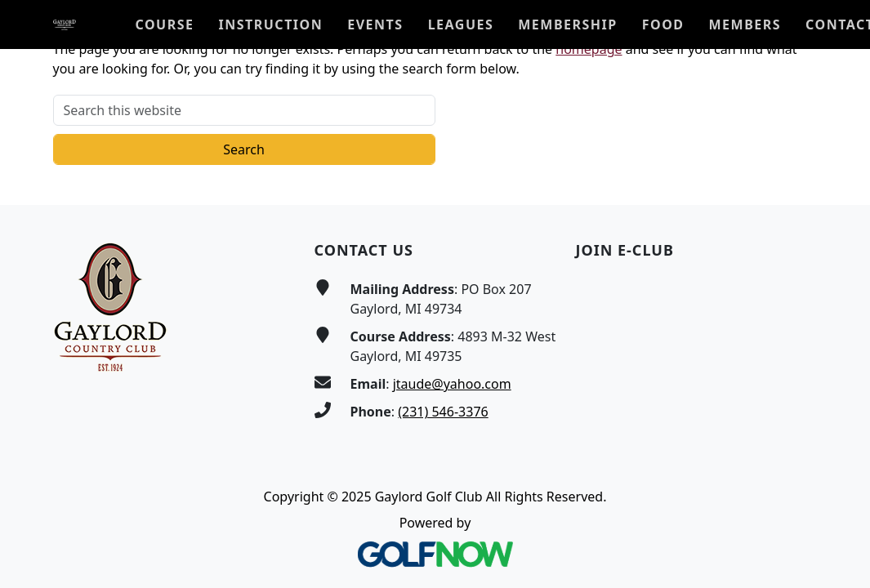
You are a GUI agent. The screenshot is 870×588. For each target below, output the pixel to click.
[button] (165, 24)
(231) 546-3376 (443, 412)
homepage (589, 49)
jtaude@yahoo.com (452, 384)
